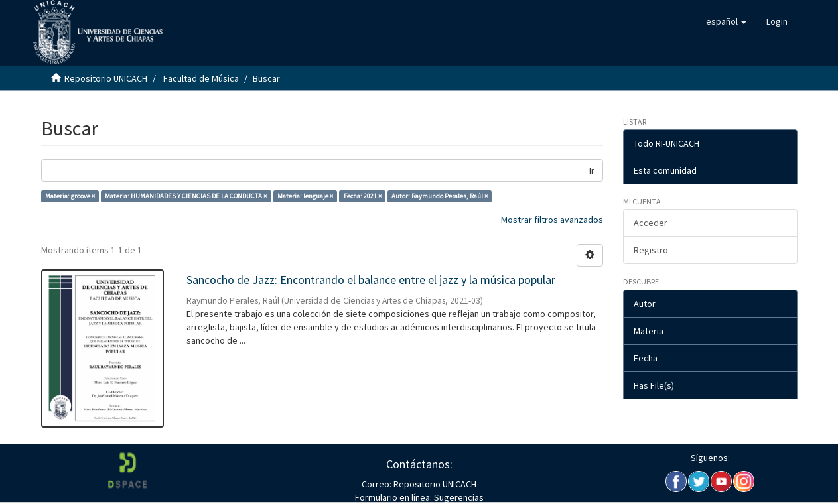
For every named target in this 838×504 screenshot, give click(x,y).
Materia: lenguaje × (305, 196)
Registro (651, 250)
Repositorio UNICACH (106, 78)
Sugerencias (458, 497)
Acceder (651, 223)
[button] (726, 21)
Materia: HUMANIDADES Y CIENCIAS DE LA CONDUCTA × (186, 196)
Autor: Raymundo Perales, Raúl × (440, 196)
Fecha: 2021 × (363, 196)
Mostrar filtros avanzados (552, 220)
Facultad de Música (201, 78)
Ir (592, 170)
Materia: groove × (70, 196)
